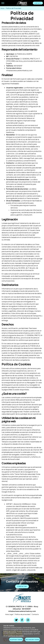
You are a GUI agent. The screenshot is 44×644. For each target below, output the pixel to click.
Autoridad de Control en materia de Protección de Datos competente (22, 359)
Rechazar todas (32, 640)
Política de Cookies (10, 632)
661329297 (26, 609)
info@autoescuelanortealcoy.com (22, 611)
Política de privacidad (22, 614)
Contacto (38, 3)
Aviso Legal (9, 614)
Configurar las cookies (16, 636)
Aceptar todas (16, 640)
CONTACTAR (22, 586)
